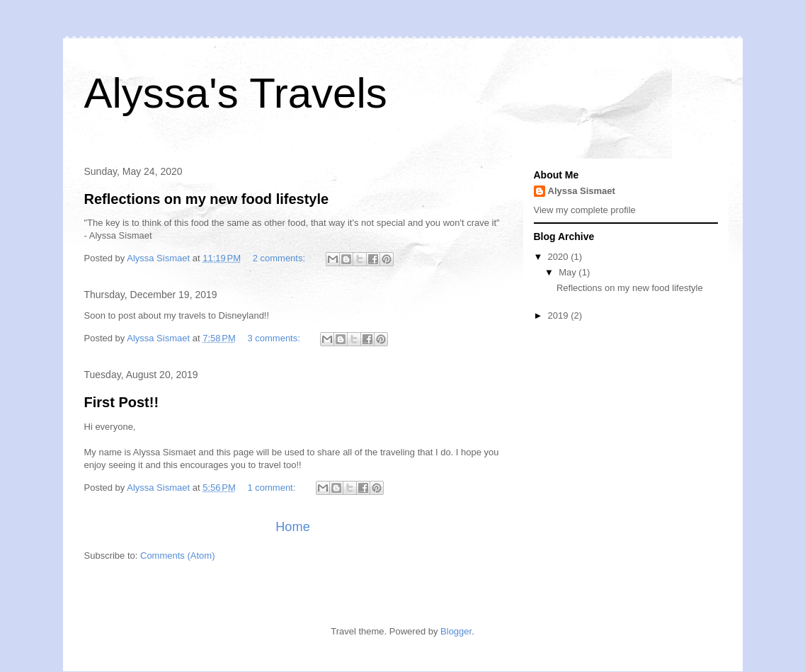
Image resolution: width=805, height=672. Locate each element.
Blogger (456, 631)
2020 (560, 257)
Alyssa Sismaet (582, 191)
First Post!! (122, 402)
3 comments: (275, 338)
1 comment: (273, 488)
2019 (560, 315)
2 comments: (280, 258)
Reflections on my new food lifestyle (207, 199)
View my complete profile (585, 210)
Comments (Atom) (177, 556)
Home (293, 527)
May (569, 272)
